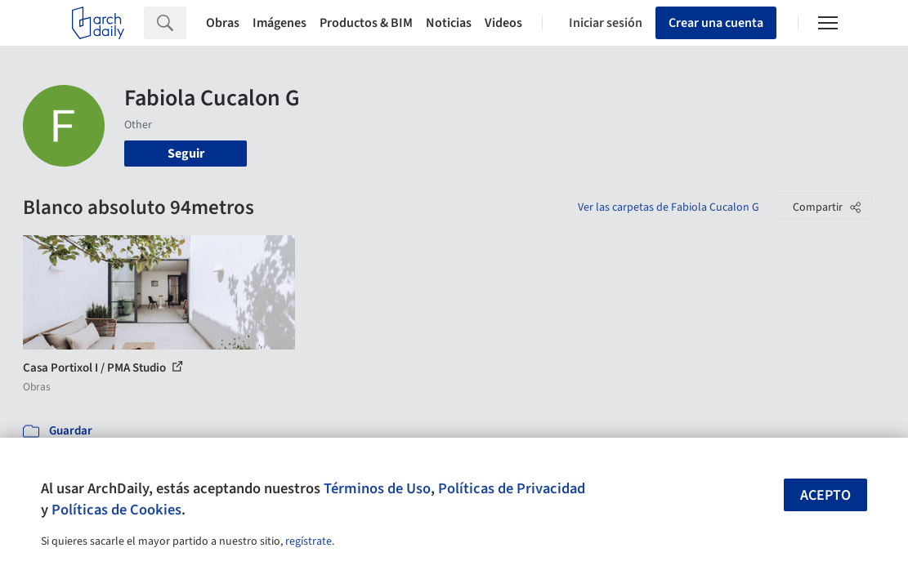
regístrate (309, 541)
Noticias (449, 23)
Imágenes (280, 23)
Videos (503, 23)
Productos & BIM (366, 23)
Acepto (825, 495)
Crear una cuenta (716, 23)
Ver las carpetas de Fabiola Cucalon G (669, 207)
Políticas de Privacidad (512, 488)
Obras (223, 23)
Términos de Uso (377, 488)
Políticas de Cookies (116, 510)
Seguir (186, 154)
